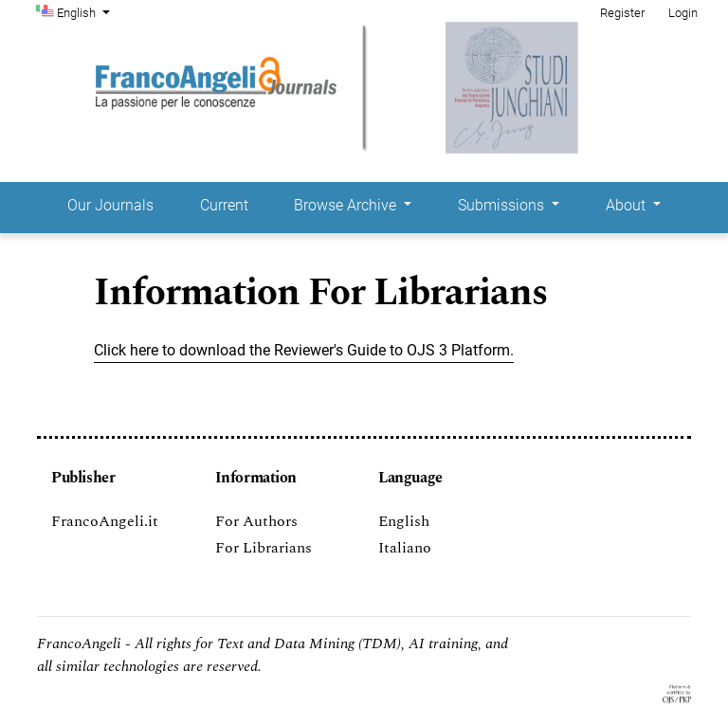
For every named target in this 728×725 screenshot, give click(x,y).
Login (683, 13)
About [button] (628, 205)
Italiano (405, 548)
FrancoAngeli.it (105, 521)
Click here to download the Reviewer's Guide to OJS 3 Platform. (304, 350)
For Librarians (264, 548)
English (85, 11)
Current (224, 205)
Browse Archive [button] (347, 205)
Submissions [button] (503, 205)
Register (622, 13)
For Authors (256, 521)
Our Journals (110, 205)
